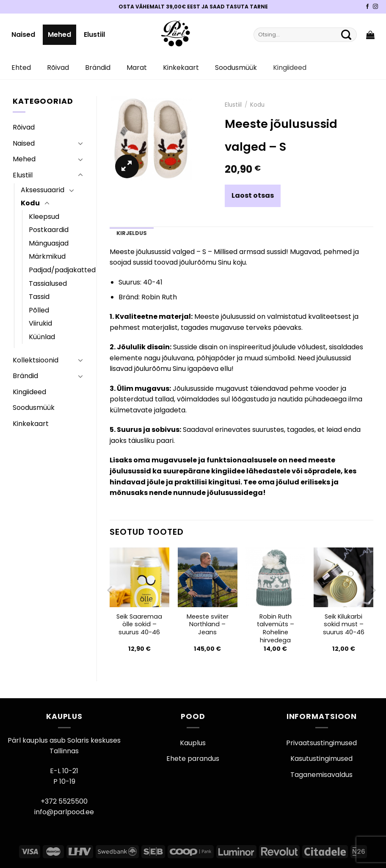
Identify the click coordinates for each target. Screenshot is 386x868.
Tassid (39, 297)
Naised (23, 35)
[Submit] (346, 35)
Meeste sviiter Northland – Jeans (208, 625)
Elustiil (94, 35)
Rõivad (58, 68)
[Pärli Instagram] (375, 7)
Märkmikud (47, 256)
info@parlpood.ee (64, 812)
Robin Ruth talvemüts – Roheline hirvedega (276, 629)
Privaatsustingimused (321, 743)
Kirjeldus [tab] (132, 233)
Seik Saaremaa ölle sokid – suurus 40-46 (139, 625)
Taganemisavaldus (321, 775)
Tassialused (48, 283)
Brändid (98, 68)
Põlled (39, 310)
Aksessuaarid (43, 190)
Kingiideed (290, 68)
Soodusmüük (236, 68)
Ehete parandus (193, 759)
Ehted (21, 68)
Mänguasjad (49, 243)
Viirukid (40, 323)
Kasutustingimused (321, 759)
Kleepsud (44, 217)
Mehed (59, 35)
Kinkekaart (181, 68)
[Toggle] (80, 143)
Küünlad (42, 337)
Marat (137, 68)
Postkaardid (49, 230)
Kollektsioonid (36, 360)
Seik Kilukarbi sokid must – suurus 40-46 (344, 625)
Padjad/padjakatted (62, 270)
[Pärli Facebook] (367, 7)
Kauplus (193, 743)
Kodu (30, 203)
